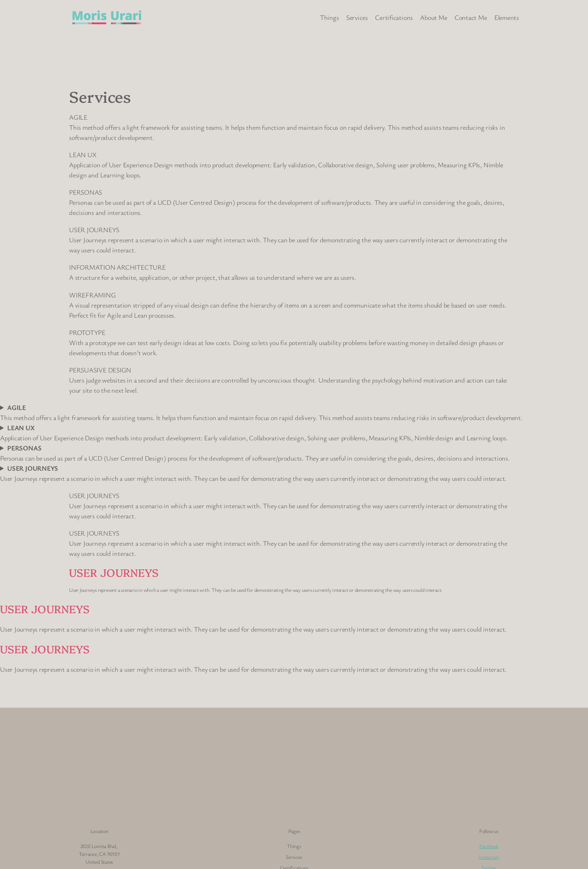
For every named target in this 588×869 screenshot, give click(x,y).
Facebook (489, 846)
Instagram (489, 857)
